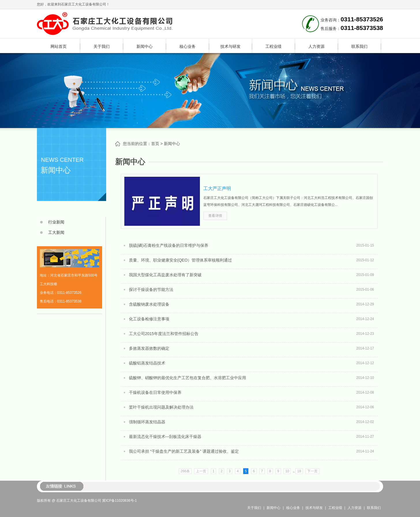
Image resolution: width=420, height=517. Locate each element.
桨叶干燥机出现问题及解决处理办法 (161, 407)
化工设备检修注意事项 (149, 319)
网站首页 (59, 46)
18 (299, 471)
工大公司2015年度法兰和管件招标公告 (164, 334)
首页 (155, 144)
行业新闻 (56, 222)
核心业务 (187, 46)
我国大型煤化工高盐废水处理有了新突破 (165, 275)
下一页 (312, 471)
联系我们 (359, 46)
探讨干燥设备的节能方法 (151, 289)
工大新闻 (56, 232)
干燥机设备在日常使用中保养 (155, 392)
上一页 (201, 471)
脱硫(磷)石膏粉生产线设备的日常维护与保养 (169, 245)
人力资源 (316, 46)
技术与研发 (230, 46)
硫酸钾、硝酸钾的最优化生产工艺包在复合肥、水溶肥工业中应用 (187, 378)
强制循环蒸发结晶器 (147, 422)
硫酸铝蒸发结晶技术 (147, 363)
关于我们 (102, 46)
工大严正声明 (217, 188)
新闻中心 (145, 46)
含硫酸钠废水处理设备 (149, 304)
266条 (185, 471)
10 (287, 471)
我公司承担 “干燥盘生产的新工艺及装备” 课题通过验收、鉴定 (184, 451)
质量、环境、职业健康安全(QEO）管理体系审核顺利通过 (181, 260)
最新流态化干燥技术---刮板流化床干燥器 (165, 437)
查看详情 (215, 216)
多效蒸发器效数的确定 (149, 348)
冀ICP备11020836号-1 (119, 501)
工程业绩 (273, 46)
